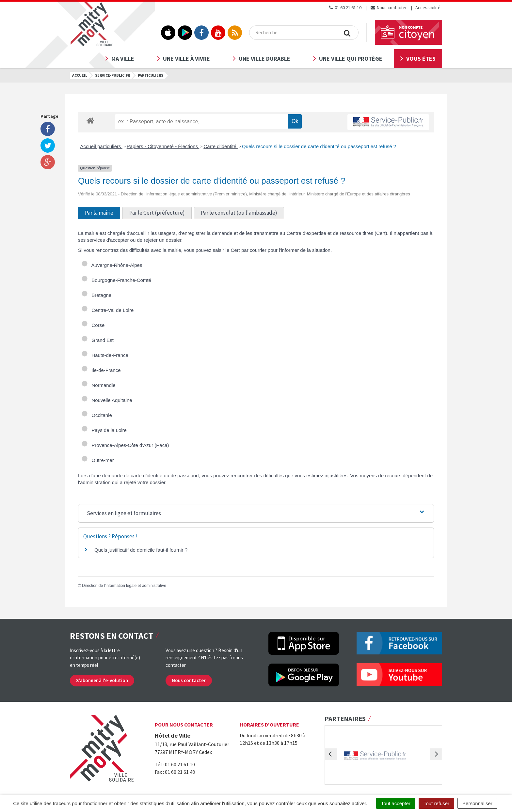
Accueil (80, 75)
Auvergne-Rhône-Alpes (112, 265)
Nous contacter (388, 8)
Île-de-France (101, 370)
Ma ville (123, 59)
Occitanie (97, 415)
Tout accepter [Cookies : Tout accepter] (396, 803)
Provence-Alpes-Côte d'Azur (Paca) (125, 445)
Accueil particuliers (101, 146)
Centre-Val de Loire (107, 310)
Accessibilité (428, 8)
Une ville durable (264, 59)
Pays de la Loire (104, 430)
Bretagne (96, 295)
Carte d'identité (221, 146)
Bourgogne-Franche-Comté (116, 280)
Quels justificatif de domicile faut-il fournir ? (141, 550)
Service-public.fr (112, 75)
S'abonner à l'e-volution (102, 680)
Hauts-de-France (105, 355)
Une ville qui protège (351, 59)
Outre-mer (98, 460)
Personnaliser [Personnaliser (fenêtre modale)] (477, 803)
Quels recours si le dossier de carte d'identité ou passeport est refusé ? (319, 146)
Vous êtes (421, 59)
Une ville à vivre (186, 59)
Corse (93, 325)
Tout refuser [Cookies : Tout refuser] (436, 803)
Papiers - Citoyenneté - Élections (163, 146)
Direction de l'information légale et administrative (124, 586)
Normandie (98, 385)
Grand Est (97, 340)
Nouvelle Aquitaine (107, 400)
